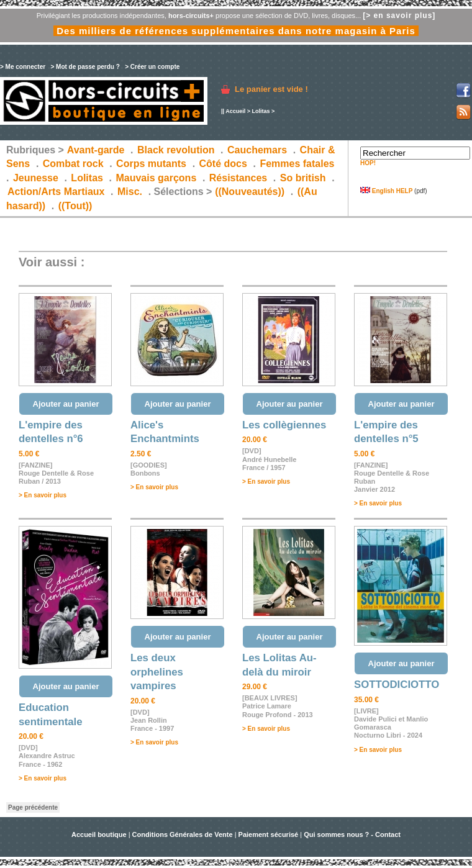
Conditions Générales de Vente (183, 834)
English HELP (386, 191)
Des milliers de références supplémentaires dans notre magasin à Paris (236, 31)
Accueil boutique (100, 834)
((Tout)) (75, 206)
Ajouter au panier (66, 404)
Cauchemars (257, 150)
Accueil (235, 111)
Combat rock (73, 164)
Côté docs (223, 164)
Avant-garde (96, 150)
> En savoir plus (43, 495)
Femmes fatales (297, 164)
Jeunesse (36, 178)
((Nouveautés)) (250, 192)
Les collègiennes (284, 425)
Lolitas (261, 111)
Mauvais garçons (156, 178)
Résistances (238, 178)
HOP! (368, 163)
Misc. (130, 192)
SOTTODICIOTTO (397, 685)
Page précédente (33, 807)
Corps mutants (152, 164)
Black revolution (176, 150)
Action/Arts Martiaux (56, 192)
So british (303, 178)
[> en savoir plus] (399, 16)
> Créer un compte (152, 67)
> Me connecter (23, 67)
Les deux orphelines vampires (157, 672)
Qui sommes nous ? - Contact (352, 834)
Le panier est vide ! (271, 89)
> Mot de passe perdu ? (85, 67)
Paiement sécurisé (269, 834)
